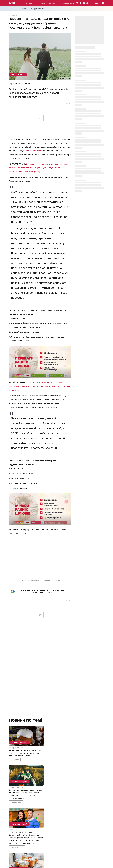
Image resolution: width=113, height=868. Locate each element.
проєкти (31, 3)
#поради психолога (52, 581)
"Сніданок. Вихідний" (33, 151)
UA (96, 3)
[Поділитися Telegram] (23, 84)
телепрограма (65, 3)
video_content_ (40, 555)
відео (52, 3)
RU (99, 3)
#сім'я (13, 581)
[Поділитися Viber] (29, 84)
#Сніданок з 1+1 (17, 847)
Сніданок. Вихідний (18, 75)
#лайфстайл (16, 802)
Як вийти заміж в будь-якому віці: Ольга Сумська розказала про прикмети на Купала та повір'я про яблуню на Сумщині (40, 386)
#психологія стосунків (30, 581)
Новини (42, 3)
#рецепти (15, 760)
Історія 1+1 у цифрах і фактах (33, 9)
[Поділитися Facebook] (26, 84)
